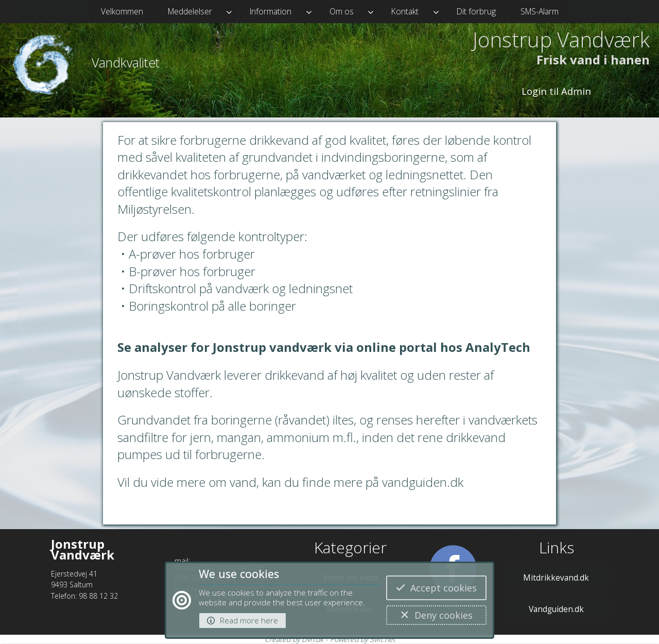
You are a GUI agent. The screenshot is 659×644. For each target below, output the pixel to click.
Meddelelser (190, 11)
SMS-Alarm (540, 11)
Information (271, 11)
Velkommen (122, 11)
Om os (342, 11)
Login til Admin (556, 91)
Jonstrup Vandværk (561, 40)
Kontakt (405, 11)
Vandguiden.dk (556, 609)
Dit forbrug (476, 11)
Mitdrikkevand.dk (556, 578)
